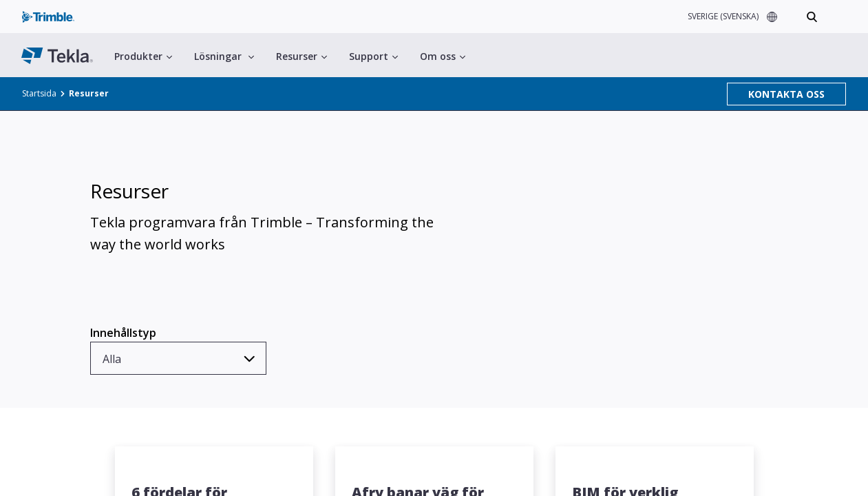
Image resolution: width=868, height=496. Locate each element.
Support (373, 56)
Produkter (143, 56)
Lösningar (224, 56)
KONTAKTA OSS (786, 94)
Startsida (39, 93)
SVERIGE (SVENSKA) (723, 16)
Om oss (443, 56)
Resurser (301, 56)
